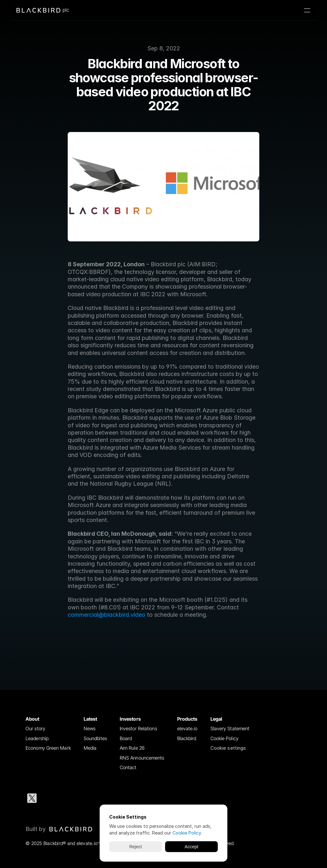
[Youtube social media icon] (114, 798)
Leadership (37, 738)
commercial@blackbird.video (106, 615)
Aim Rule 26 (132, 748)
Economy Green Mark (48, 748)
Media (90, 748)
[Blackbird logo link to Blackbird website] (59, 829)
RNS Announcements (142, 758)
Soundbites (95, 738)
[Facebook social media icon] (93, 798)
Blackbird (187, 738)
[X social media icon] (32, 798)
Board (126, 738)
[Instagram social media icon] (73, 798)
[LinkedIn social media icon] (52, 798)
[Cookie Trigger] (228, 748)
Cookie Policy (224, 738)
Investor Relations (138, 728)
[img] (71, 829)
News (90, 728)
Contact (128, 767)
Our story (35, 728)
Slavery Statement (230, 728)
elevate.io (187, 728)
